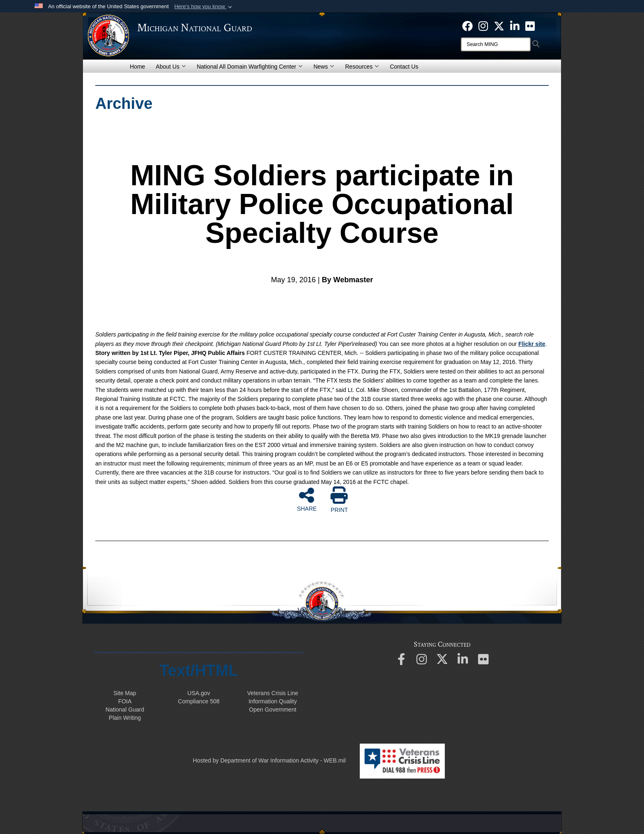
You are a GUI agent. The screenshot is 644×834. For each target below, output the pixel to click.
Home (137, 67)
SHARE (307, 499)
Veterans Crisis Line (273, 693)
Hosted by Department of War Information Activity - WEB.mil (269, 760)
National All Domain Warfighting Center (250, 67)
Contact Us (404, 67)
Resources (362, 67)
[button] (204, 7)
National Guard (125, 710)
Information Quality (273, 701)
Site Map (125, 693)
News (324, 67)
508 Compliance (199, 701)
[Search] (496, 44)
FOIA (125, 701)
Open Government (273, 710)
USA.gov (199, 693)
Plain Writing (125, 718)
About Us (171, 67)
